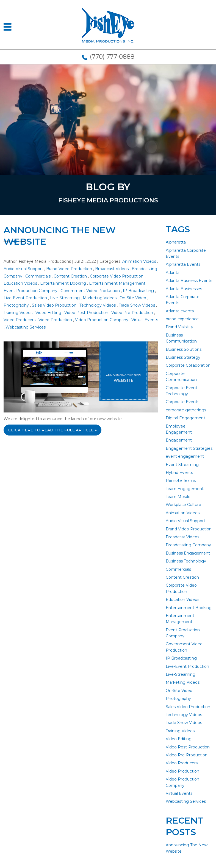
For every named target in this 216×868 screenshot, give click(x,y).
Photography (16, 305)
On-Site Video (133, 298)
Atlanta (173, 273)
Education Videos (20, 283)
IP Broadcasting (138, 291)
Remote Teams (181, 480)
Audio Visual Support (23, 269)
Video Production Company (102, 320)
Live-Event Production (25, 298)
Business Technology (186, 561)
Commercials (38, 276)
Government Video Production (90, 291)
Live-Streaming (65, 298)
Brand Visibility (179, 327)
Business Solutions (184, 349)
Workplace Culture (183, 505)
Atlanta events (180, 311)
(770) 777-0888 (112, 57)
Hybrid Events (179, 473)
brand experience (182, 319)
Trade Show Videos (137, 305)
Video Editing (48, 313)
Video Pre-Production (132, 313)
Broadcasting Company (188, 545)
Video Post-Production (86, 313)
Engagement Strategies (189, 448)
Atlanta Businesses (184, 289)
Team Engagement (185, 489)
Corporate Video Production (117, 276)
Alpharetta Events (183, 264)
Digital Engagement (185, 418)
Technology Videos (98, 305)
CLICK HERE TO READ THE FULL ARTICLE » (52, 430)
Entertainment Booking (63, 283)
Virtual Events (145, 320)
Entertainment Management (117, 283)
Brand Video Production (69, 269)
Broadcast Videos (112, 269)
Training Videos (18, 313)
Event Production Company (31, 291)
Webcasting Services (26, 327)
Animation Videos (139, 261)
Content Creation (70, 276)
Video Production (55, 320)
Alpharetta (176, 242)
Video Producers (20, 320)
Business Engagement (188, 553)
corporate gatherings (186, 410)
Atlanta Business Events (189, 281)
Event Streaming (182, 465)
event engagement (185, 456)
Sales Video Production (54, 305)
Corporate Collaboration (188, 365)
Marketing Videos (100, 298)
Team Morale (178, 497)
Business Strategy (183, 357)
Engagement (179, 440)
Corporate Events (182, 402)
